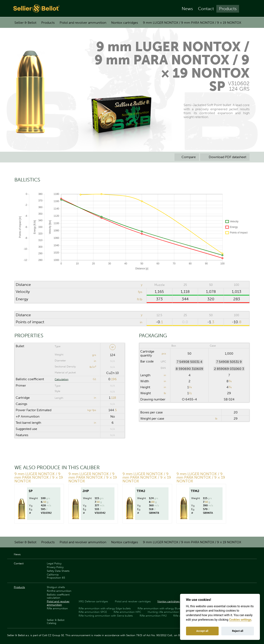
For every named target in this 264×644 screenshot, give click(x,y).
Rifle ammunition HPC (127, 612)
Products (228, 9)
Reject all (238, 631)
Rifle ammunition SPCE (93, 612)
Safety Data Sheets (58, 571)
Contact (206, 9)
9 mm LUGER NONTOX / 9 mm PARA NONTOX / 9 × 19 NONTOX (192, 23)
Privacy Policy (55, 567)
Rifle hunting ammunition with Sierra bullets (106, 616)
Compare (187, 157)
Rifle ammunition (57, 608)
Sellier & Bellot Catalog (56, 622)
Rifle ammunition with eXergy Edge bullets (105, 608)
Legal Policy (54, 563)
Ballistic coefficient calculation (58, 596)
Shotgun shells (56, 587)
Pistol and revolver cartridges (133, 601)
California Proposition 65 (56, 576)
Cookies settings (240, 620)
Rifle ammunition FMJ (153, 616)
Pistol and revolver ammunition (83, 23)
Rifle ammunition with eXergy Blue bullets (163, 608)
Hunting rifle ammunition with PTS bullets (174, 612)
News (187, 9)
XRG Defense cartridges (93, 601)
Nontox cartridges (125, 23)
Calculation (62, 379)
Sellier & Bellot (25, 23)
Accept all (202, 631)
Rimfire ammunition (59, 591)
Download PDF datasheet (225, 157)
